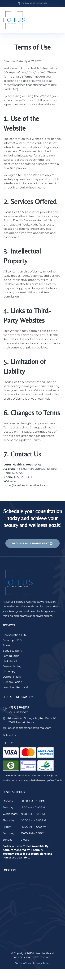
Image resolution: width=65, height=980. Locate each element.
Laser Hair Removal (15, 687)
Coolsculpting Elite (15, 635)
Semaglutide (11, 656)
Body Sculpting (12, 651)
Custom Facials (12, 682)
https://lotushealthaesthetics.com (27, 85)
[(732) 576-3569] (5, 709)
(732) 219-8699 (24, 477)
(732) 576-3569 (19, 707)
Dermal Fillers (12, 677)
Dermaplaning (12, 666)
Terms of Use (23, 963)
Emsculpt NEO (12, 640)
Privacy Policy (42, 963)
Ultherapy (9, 671)
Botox (6, 645)
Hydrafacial (10, 661)
